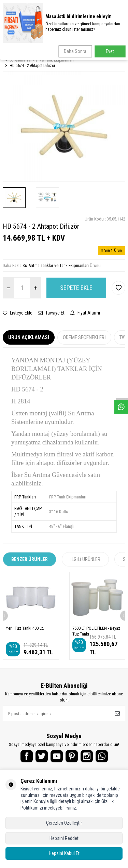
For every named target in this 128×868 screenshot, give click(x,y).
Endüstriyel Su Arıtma (46, 55)
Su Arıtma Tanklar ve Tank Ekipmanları (42, 60)
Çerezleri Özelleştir (64, 823)
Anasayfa (12, 55)
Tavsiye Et (51, 313)
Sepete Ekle (76, 288)
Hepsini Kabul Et (64, 853)
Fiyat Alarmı (85, 313)
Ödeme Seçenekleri (84, 337)
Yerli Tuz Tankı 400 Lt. (25, 628)
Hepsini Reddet (64, 838)
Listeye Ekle (18, 313)
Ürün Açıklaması (29, 337)
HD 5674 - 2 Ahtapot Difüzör (32, 66)
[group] (64, 126)
